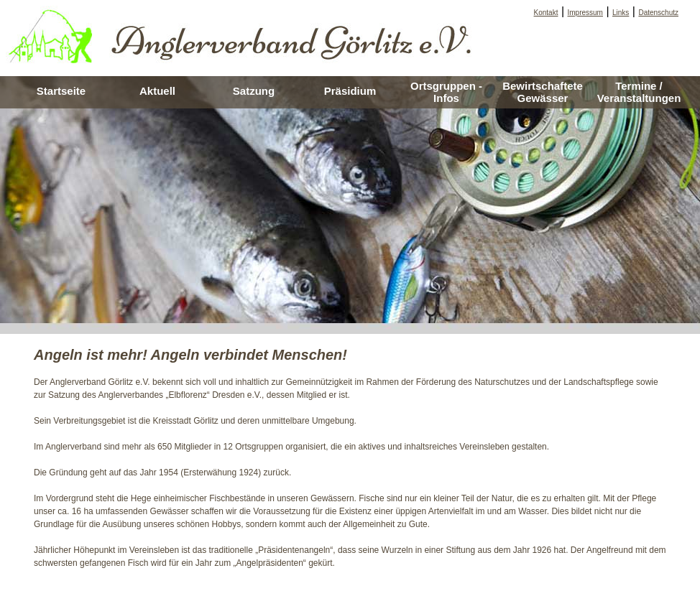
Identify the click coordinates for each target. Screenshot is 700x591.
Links (621, 13)
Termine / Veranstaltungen (639, 92)
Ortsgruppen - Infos (446, 92)
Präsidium (350, 91)
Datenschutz (658, 13)
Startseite (61, 91)
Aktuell (157, 91)
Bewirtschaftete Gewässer (543, 92)
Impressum (585, 13)
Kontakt (546, 13)
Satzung (254, 91)
